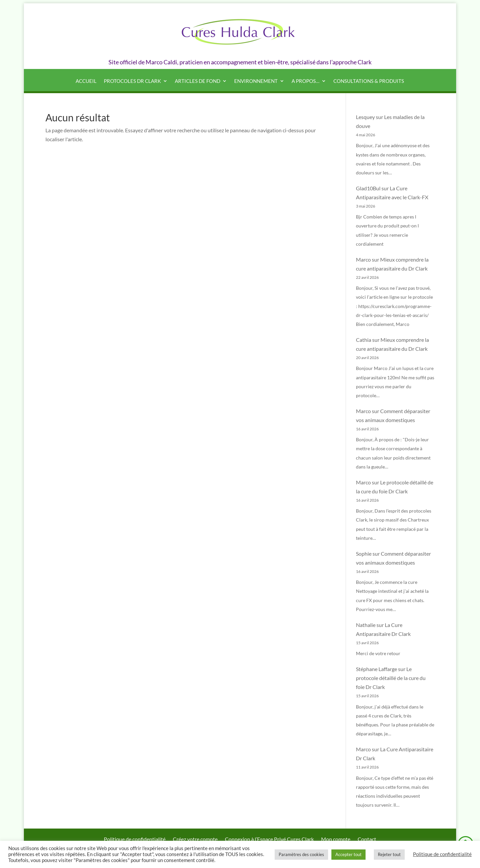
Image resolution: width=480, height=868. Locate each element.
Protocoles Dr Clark (132, 81)
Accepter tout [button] (348, 854)
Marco (363, 259)
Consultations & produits (369, 81)
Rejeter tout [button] (389, 854)
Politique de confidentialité (442, 854)
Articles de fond (198, 81)
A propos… (306, 81)
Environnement (256, 81)
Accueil (86, 81)
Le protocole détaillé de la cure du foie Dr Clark (391, 678)
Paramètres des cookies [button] (301, 854)
